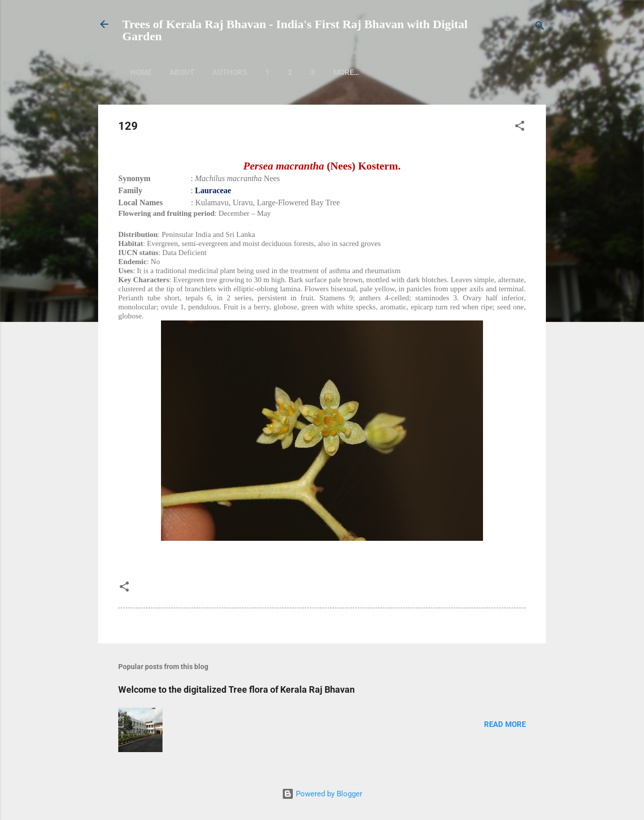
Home (141, 72)
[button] (520, 128)
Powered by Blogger (322, 794)
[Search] (540, 27)
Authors (230, 72)
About (182, 72)
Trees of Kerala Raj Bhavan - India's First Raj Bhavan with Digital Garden (295, 30)
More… (391, 72)
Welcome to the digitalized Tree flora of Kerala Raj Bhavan (236, 689)
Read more (505, 724)
